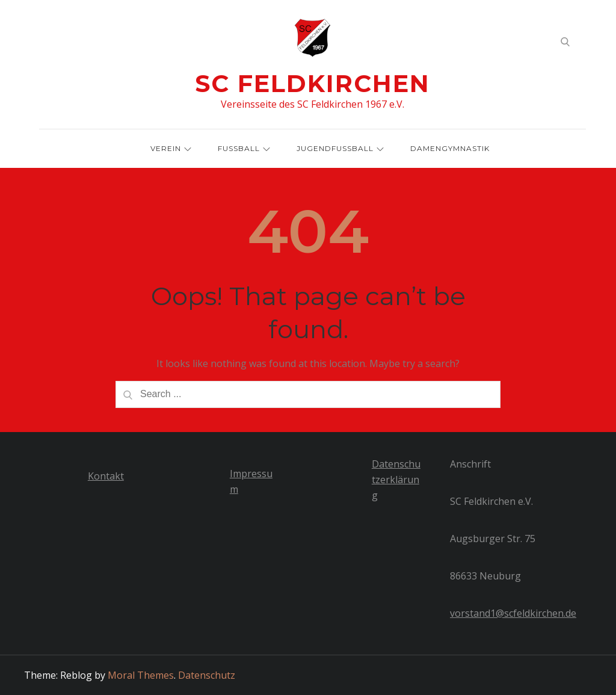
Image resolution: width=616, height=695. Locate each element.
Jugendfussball (340, 148)
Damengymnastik (450, 148)
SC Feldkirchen (313, 83)
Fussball (244, 148)
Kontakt (106, 476)
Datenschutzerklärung (396, 480)
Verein (171, 148)
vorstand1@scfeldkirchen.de (513, 613)
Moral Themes (141, 675)
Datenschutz (207, 675)
